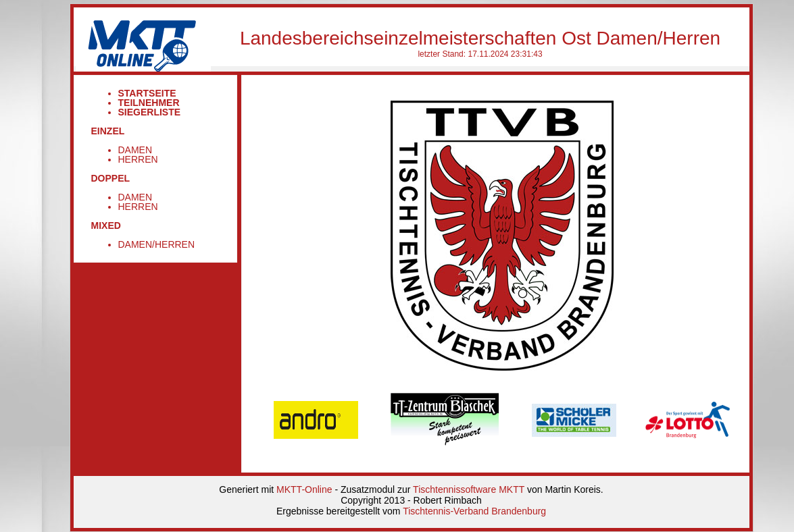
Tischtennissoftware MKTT (469, 489)
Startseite (147, 93)
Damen (135, 150)
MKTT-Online (304, 489)
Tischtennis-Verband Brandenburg (474, 511)
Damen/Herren (157, 244)
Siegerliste (150, 112)
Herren (138, 159)
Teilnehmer (149, 103)
